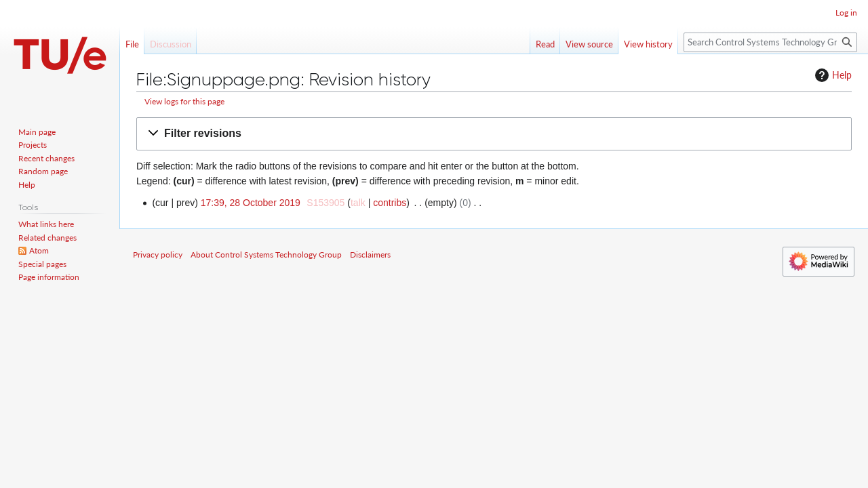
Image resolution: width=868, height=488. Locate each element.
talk (358, 203)
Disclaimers (370, 255)
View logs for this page (184, 101)
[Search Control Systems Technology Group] (770, 42)
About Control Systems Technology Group (266, 255)
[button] (494, 134)
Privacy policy (158, 255)
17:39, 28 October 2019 (251, 203)
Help (832, 75)
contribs (390, 203)
